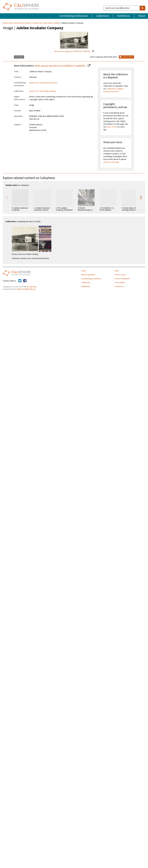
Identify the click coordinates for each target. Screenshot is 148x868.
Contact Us (119, 286)
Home (84, 271)
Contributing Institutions (74, 16)
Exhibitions (124, 16)
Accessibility (120, 283)
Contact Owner (126, 57)
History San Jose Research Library (17, 23)
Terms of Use (120, 275)
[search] (142, 8)
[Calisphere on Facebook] (25, 281)
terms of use (112, 127)
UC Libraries (32, 287)
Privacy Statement (122, 279)
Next (141, 197)
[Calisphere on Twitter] (20, 281)
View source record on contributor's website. (61, 66)
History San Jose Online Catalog (46, 23)
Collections (102, 16)
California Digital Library (26, 289)
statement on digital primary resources (113, 90)
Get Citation (19, 57)
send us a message (111, 162)
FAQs (117, 271)
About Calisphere (88, 275)
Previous (7, 197)
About (142, 16)
